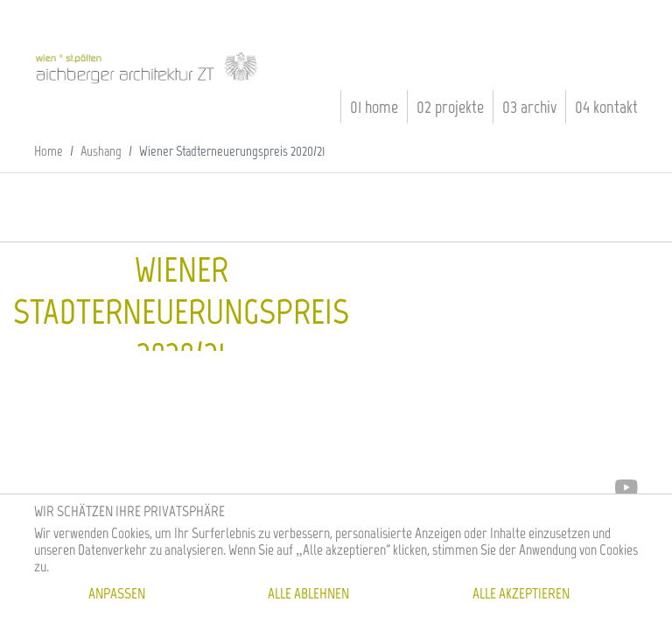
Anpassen (117, 593)
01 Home (374, 107)
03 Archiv (529, 107)
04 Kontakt (606, 107)
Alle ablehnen (308, 593)
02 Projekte (450, 107)
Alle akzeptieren (521, 593)
